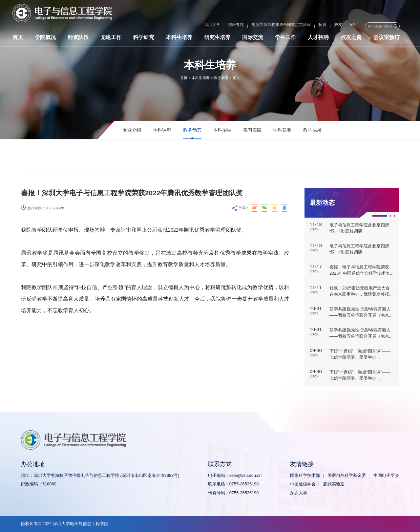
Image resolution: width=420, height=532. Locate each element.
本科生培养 (179, 39)
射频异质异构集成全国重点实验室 (264, 26)
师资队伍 (78, 39)
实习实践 (252, 130)
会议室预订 (387, 39)
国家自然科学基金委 (347, 475)
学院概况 (45, 39)
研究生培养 (217, 39)
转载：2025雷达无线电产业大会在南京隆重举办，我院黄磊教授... (361, 291)
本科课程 (162, 130)
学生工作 (285, 39)
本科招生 (222, 130)
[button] (379, 216)
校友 (321, 26)
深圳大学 (195, 26)
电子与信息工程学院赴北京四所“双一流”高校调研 (359, 228)
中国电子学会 (386, 475)
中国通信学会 (303, 484)
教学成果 (312, 130)
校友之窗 (351, 39)
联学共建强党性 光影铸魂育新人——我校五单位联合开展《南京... (361, 312)
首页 (18, 39)
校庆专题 (219, 26)
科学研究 (144, 39)
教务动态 (221, 78)
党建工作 (111, 39)
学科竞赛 (282, 130)
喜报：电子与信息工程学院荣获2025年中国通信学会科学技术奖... (361, 270)
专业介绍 (132, 130)
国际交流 (253, 39)
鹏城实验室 (334, 484)
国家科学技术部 (305, 475)
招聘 (305, 26)
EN (336, 26)
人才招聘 (318, 39)
